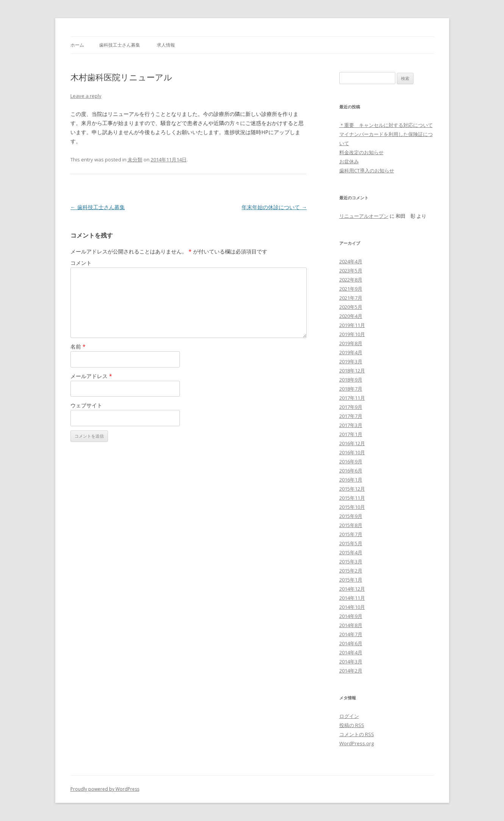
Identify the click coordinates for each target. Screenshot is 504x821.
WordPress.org (357, 743)
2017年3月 (351, 425)
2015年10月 (352, 507)
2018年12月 (352, 371)
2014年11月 (352, 598)
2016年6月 (351, 471)
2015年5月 (351, 543)
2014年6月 (351, 643)
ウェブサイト (86, 405)
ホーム (77, 45)
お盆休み (349, 161)
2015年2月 (351, 571)
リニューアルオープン (364, 216)
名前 (78, 346)
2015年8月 (351, 525)
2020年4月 (351, 316)
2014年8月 (351, 625)
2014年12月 (352, 589)
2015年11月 (352, 498)
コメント (81, 263)
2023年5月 (351, 271)
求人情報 (166, 45)
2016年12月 (352, 443)
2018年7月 (351, 389)
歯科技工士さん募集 (120, 45)
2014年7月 (351, 634)
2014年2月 (351, 671)
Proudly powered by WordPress (105, 789)
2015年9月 (351, 516)
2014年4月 (351, 652)
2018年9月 (351, 380)
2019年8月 (351, 343)
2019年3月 (351, 361)
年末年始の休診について (274, 207)
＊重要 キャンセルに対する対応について (386, 125)
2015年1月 (351, 580)
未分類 (135, 160)
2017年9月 (351, 407)
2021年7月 (351, 298)
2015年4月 (351, 552)
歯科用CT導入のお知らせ (367, 170)
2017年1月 (351, 434)
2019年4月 (351, 352)
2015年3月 (351, 561)
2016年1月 (351, 480)
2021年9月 (351, 289)
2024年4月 (351, 261)
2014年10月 (352, 607)
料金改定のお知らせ (361, 152)
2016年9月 (351, 461)
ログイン (349, 716)
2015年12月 (352, 489)
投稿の (352, 725)
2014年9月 (351, 616)
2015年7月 (351, 534)
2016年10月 (352, 452)
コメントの (357, 734)
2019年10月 (352, 334)
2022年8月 (351, 280)
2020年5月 (351, 307)
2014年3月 (351, 661)
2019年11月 (352, 325)
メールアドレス (91, 376)
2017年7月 (351, 416)
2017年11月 (352, 398)
